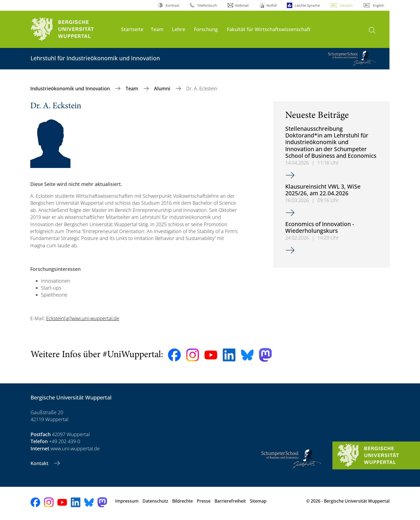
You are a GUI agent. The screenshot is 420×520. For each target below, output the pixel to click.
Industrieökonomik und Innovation (71, 88)
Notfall (272, 5)
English (378, 5)
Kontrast (172, 5)
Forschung (206, 29)
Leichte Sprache (307, 5)
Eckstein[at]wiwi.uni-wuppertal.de (83, 318)
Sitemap (258, 501)
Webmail (242, 5)
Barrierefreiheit (230, 501)
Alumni (163, 88)
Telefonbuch (207, 5)
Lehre (179, 29)
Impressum (127, 501)
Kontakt (40, 463)
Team (157, 29)
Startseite (132, 29)
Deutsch (346, 5)
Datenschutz (155, 501)
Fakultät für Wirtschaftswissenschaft (269, 29)
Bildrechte (183, 501)
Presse (204, 501)
